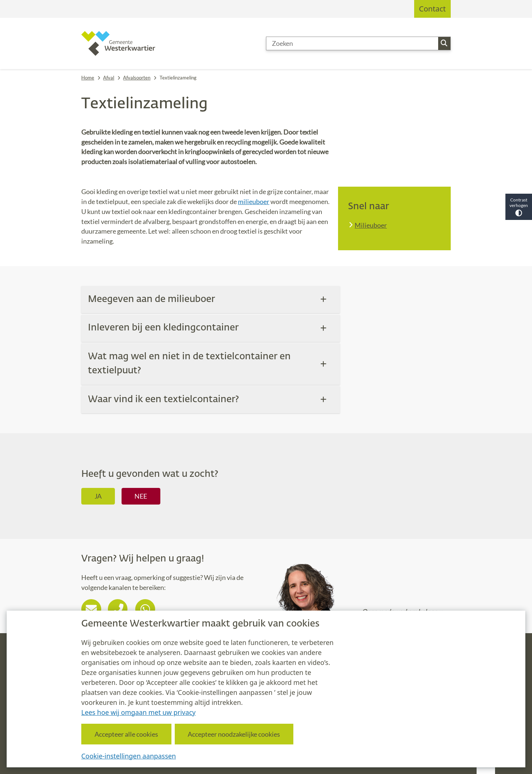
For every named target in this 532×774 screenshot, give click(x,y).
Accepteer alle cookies (126, 734)
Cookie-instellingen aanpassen (129, 756)
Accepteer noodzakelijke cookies (234, 734)
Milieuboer (371, 225)
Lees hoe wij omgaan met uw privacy (139, 712)
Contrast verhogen (519, 207)
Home (88, 78)
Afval (109, 78)
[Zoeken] (352, 44)
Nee (141, 496)
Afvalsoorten (137, 78)
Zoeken (444, 43)
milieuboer (254, 201)
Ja (98, 496)
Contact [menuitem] (432, 9)
